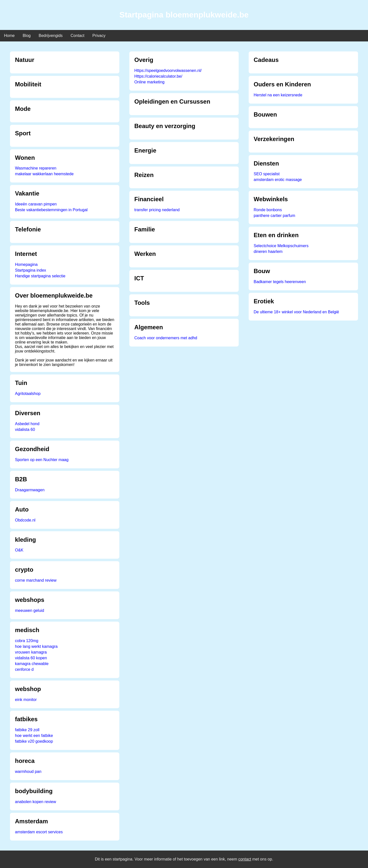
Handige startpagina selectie (40, 276)
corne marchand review (36, 580)
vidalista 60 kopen (31, 658)
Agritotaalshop (28, 394)
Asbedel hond (27, 424)
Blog (27, 36)
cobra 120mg (27, 641)
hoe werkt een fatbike (34, 736)
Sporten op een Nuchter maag (42, 460)
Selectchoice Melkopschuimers (281, 246)
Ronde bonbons (268, 210)
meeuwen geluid (30, 610)
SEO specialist (267, 174)
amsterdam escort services (39, 832)
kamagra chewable (32, 664)
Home (9, 36)
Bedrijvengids (51, 36)
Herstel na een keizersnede (278, 95)
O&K (19, 550)
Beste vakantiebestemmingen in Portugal (51, 210)
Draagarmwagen (30, 490)
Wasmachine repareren (36, 168)
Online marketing (149, 82)
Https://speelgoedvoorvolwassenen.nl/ (168, 71)
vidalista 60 (25, 430)
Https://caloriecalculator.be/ (158, 76)
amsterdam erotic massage (278, 180)
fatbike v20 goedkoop (34, 741)
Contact (78, 36)
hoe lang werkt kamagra (36, 646)
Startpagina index (31, 270)
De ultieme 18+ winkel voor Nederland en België (296, 312)
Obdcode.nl (25, 520)
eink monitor (26, 700)
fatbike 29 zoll (27, 730)
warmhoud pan (28, 772)
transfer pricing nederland (157, 210)
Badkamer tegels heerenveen (280, 282)
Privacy (99, 36)
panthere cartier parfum (274, 216)
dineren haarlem (268, 252)
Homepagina (26, 264)
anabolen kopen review (36, 802)
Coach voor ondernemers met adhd (166, 338)
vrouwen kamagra (31, 652)
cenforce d (24, 669)
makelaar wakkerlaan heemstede (44, 174)
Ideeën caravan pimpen (36, 204)
